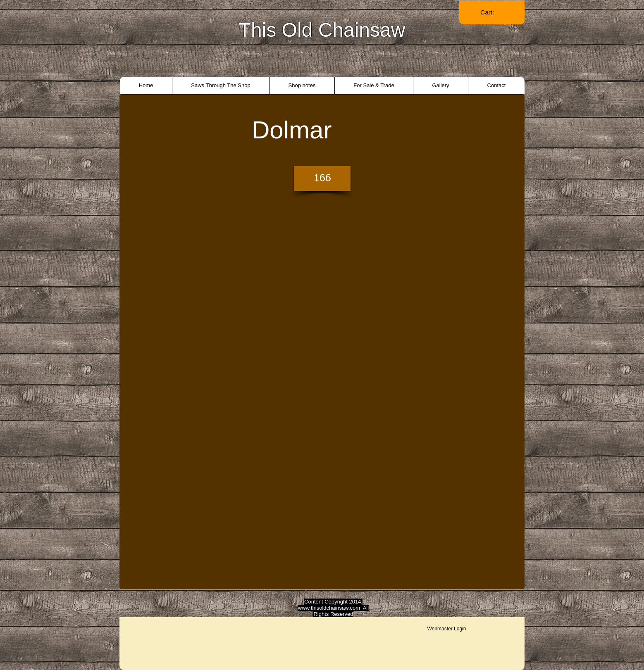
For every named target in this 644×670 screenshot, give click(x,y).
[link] (492, 12)
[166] (322, 178)
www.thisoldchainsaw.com (329, 608)
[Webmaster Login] (447, 629)
